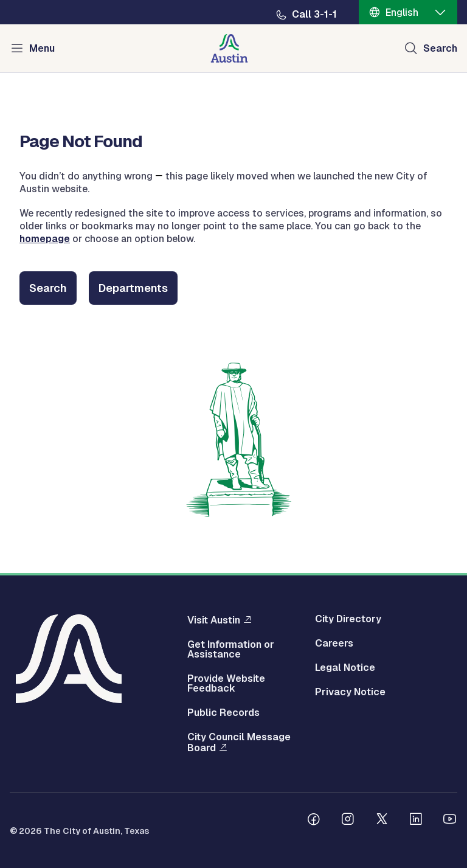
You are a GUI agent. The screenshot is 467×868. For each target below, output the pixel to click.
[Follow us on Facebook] (314, 821)
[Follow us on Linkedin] (416, 821)
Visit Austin (214, 620)
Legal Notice (345, 668)
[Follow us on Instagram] (348, 821)
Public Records (223, 713)
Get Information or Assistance (231, 650)
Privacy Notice (350, 692)
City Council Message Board (239, 743)
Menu (42, 48)
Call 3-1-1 (314, 15)
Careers (334, 644)
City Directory (348, 619)
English (402, 12)
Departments (133, 288)
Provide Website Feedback (226, 684)
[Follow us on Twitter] (382, 821)
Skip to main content (49, 0)
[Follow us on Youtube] (450, 821)
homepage (45, 239)
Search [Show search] (440, 48)
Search (48, 288)
